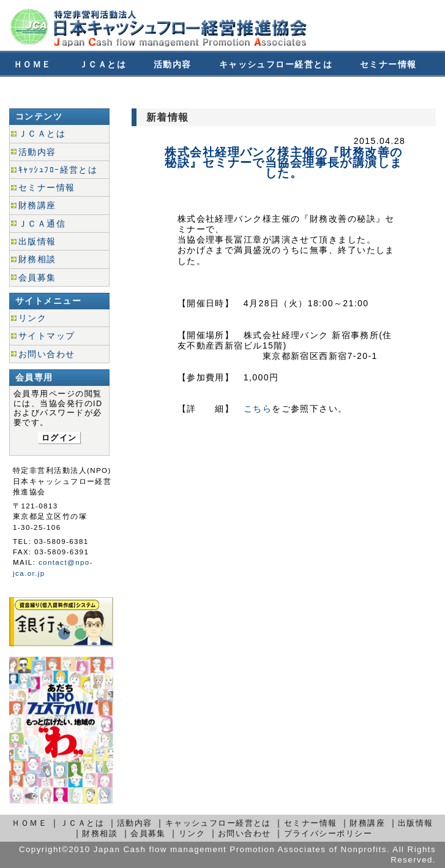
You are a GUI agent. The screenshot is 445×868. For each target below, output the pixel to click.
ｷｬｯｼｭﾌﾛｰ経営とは (58, 170)
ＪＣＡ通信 (42, 224)
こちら (258, 409)
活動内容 (173, 64)
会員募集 (163, 90)
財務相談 (98, 90)
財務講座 (32, 90)
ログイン (59, 438)
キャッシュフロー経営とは (276, 64)
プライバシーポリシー (328, 833)
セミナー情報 (388, 64)
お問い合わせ (238, 90)
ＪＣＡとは (103, 64)
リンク (32, 318)
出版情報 (37, 241)
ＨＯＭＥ (32, 64)
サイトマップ (47, 336)
